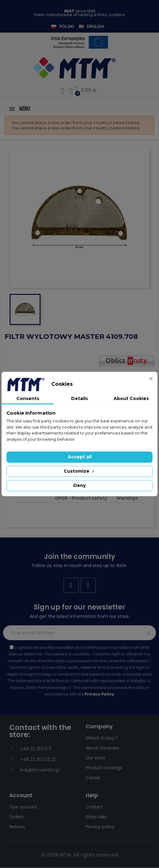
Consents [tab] (28, 398)
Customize (79, 471)
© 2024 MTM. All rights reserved (80, 855)
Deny (79, 485)
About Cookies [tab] (131, 398)
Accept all (80, 457)
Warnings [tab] (127, 498)
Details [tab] (79, 398)
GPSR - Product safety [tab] (81, 498)
